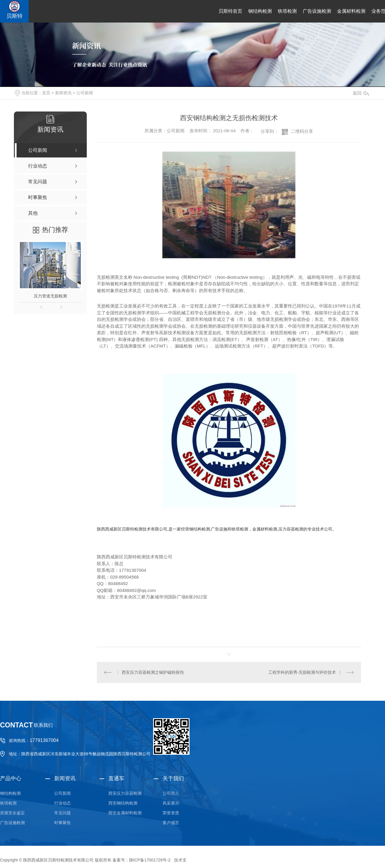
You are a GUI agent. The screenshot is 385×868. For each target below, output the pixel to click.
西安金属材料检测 (125, 813)
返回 (361, 93)
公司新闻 (85, 93)
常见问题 (62, 813)
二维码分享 (302, 131)
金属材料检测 (351, 11)
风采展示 (171, 803)
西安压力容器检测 (125, 793)
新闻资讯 (63, 93)
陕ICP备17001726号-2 (150, 860)
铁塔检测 (287, 11)
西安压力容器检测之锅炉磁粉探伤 (153, 672)
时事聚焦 (62, 822)
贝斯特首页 (230, 11)
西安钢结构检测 (123, 803)
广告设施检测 (317, 11)
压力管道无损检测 (50, 296)
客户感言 (171, 822)
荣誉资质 (171, 813)
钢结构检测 (260, 11)
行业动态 (62, 803)
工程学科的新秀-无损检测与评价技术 (302, 672)
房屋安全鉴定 (12, 813)
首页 (46, 93)
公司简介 (171, 793)
